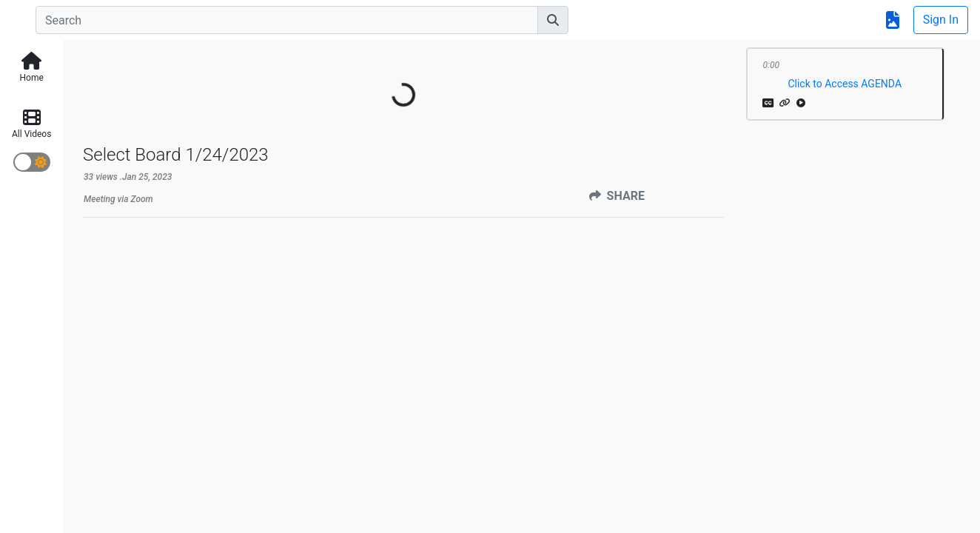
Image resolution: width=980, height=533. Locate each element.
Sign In (941, 20)
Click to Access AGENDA (845, 84)
